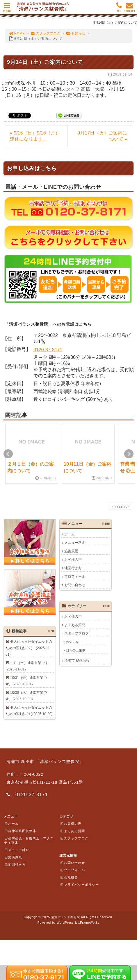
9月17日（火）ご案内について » (102, 136)
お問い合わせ (75, 585)
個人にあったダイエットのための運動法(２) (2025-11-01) (29, 648)
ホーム (70, 534)
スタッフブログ (46, 33)
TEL (119, 9)
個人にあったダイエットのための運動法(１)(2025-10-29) (29, 711)
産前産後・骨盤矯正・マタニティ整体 (29, 840)
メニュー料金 (75, 543)
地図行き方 (73, 568)
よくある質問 (75, 625)
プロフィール (75, 577)
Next (129, 454)
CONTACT (129, 9)
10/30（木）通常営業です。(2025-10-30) (26, 696)
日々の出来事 (76, 650)
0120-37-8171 (48, 350)
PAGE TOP (120, 507)
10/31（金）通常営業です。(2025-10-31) (26, 681)
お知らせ (76, 33)
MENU (7, 9)
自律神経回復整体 (20, 831)
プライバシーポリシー (79, 885)
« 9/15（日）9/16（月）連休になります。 (35, 136)
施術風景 (71, 551)
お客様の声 (73, 560)
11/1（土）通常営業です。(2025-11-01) (29, 666)
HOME (17, 33)
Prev (8, 454)
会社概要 (69, 877)
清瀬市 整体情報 (77, 661)
